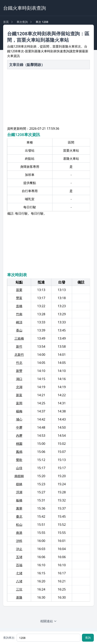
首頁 (6, 22)
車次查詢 (22, 22)
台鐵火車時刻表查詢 (25, 8)
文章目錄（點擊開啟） (27, 65)
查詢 (88, 638)
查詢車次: (9, 638)
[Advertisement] (48, 99)
